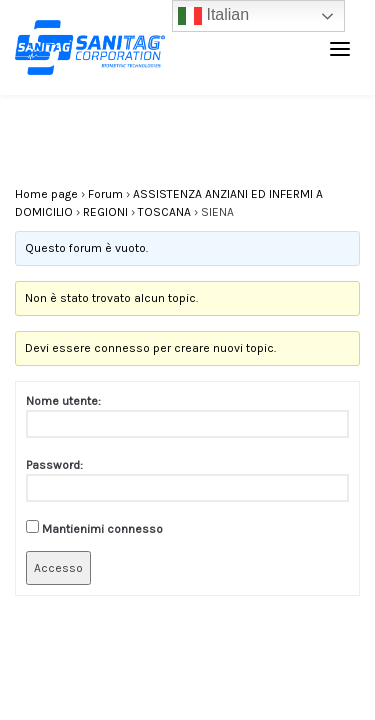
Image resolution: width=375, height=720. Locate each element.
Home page (46, 194)
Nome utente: (63, 401)
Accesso (58, 568)
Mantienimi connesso (102, 529)
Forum (105, 194)
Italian (213, 16)
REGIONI (105, 212)
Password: (54, 465)
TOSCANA (164, 212)
